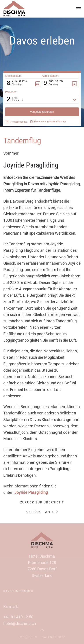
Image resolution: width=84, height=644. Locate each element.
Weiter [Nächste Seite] (51, 512)
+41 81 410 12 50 (18, 617)
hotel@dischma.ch (20, 623)
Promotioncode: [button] (16, 122)
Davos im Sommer (18, 591)
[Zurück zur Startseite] (14, 9)
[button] (78, 9)
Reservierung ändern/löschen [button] (48, 122)
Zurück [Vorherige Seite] (33, 512)
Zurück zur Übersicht (42, 502)
